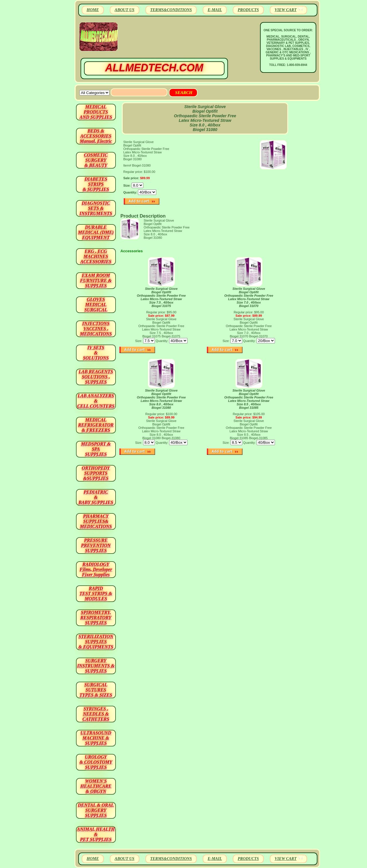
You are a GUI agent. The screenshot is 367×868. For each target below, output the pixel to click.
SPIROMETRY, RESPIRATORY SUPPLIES (96, 618)
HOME (93, 10)
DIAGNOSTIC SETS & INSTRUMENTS (96, 208)
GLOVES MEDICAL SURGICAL (96, 305)
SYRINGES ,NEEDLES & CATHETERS (96, 714)
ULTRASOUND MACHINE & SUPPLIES (96, 738)
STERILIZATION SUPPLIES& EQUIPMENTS (96, 642)
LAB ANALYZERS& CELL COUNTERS (96, 401)
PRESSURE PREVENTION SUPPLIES (96, 545)
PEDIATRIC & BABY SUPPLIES (96, 497)
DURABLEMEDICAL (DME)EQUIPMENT (96, 232)
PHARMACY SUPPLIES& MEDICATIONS (96, 521)
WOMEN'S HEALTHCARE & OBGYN (96, 786)
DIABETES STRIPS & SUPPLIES (96, 184)
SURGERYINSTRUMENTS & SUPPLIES (96, 666)
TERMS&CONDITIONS (171, 10)
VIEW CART (286, 10)
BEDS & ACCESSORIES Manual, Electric (96, 136)
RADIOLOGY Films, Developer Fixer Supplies (96, 569)
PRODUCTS (248, 10)
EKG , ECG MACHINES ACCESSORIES (96, 256)
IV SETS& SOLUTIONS (96, 353)
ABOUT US (125, 10)
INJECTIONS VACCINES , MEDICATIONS (96, 329)
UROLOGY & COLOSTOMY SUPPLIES (96, 762)
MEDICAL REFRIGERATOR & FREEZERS (96, 425)
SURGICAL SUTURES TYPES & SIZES (96, 690)
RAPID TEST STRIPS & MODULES (96, 594)
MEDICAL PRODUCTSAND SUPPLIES (96, 112)
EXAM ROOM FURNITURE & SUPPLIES (96, 280)
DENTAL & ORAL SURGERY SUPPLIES (96, 810)
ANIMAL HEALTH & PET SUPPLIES (96, 834)
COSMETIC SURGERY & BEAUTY (96, 160)
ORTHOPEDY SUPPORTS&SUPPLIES (96, 473)
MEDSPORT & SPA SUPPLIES (96, 449)
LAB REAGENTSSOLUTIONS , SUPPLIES (96, 377)
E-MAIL (215, 10)
